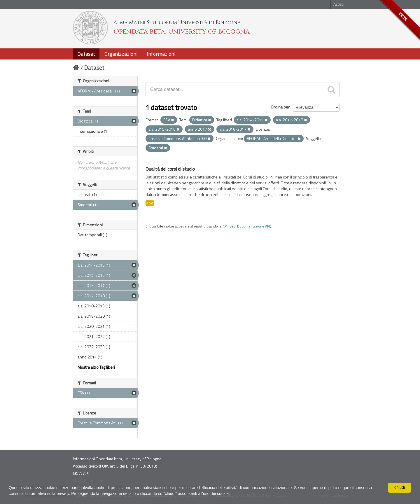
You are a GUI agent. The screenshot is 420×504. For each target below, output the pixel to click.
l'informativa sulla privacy (48, 494)
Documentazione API (254, 226)
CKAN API (81, 473)
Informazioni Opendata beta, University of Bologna (117, 459)
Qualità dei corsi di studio (170, 169)
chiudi (400, 488)
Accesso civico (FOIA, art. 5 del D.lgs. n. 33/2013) (115, 466)
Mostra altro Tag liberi (96, 367)
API (225, 226)
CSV (150, 203)
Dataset (86, 54)
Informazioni (161, 54)
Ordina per (280, 107)
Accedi (339, 4)
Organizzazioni (121, 54)
